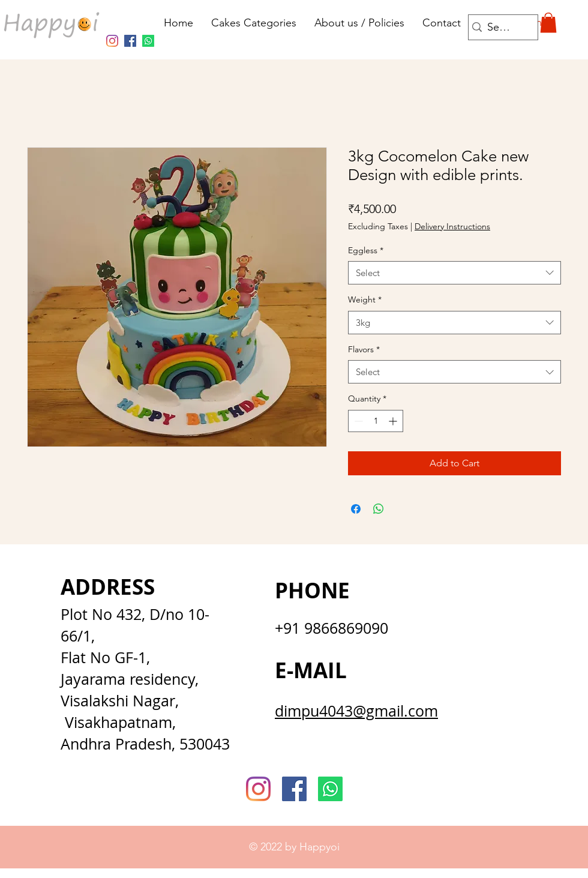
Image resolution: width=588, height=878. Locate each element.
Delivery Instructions (452, 226)
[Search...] (500, 27)
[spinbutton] (376, 421)
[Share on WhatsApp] (379, 509)
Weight (365, 299)
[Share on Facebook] (356, 509)
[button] (548, 23)
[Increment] (394, 421)
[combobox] (454, 273)
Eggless (366, 250)
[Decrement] (357, 421)
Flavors (364, 349)
